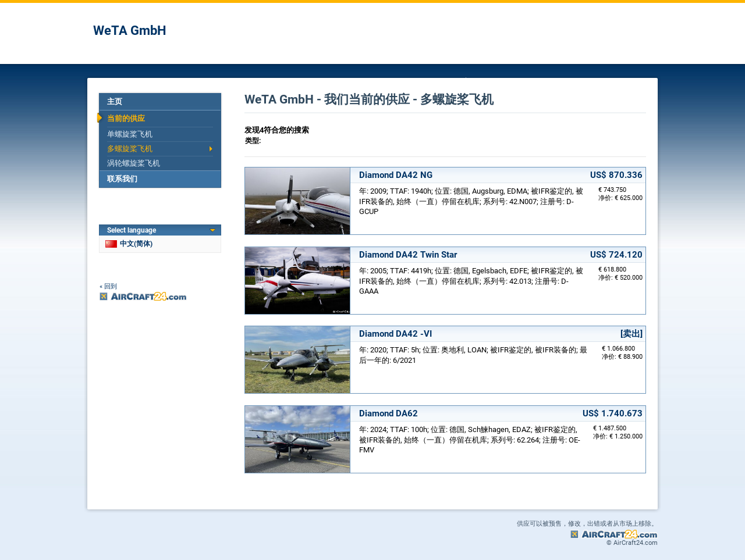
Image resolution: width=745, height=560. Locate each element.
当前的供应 (126, 118)
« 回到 (108, 286)
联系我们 (122, 179)
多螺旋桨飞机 (130, 149)
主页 (115, 101)
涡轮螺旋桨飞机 (134, 163)
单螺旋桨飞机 (130, 134)
